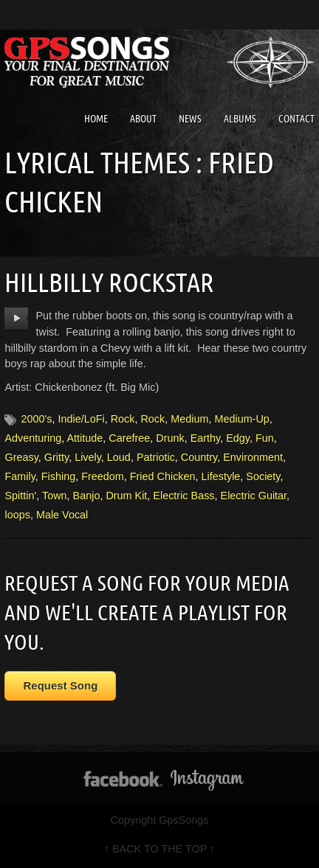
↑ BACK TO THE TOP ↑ (159, 849)
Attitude (85, 438)
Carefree (129, 438)
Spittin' (20, 496)
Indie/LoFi (81, 419)
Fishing (58, 476)
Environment (253, 457)
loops (17, 515)
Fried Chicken (163, 476)
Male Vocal (62, 515)
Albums (240, 119)
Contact (296, 119)
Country (199, 457)
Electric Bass (183, 496)
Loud (119, 457)
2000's (36, 419)
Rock (123, 419)
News (190, 119)
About (143, 119)
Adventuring (33, 438)
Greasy (21, 457)
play (17, 319)
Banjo (87, 496)
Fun (265, 438)
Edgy (238, 438)
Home (96, 119)
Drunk (170, 438)
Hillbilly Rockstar (109, 282)
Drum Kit (126, 496)
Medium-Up (241, 419)
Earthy (206, 438)
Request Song (60, 685)
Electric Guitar (254, 496)
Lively (88, 457)
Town (55, 496)
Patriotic (156, 457)
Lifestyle (221, 476)
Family (20, 476)
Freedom (103, 476)
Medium (189, 419)
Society (263, 476)
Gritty (56, 457)
